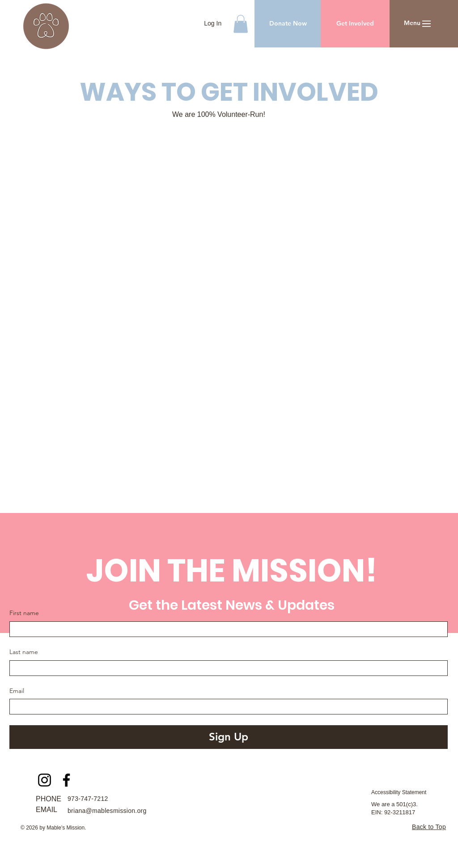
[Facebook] (66, 780)
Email (17, 691)
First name (24, 613)
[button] (241, 24)
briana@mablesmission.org (107, 811)
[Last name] (226, 668)
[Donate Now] (288, 24)
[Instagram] (45, 780)
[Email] (226, 707)
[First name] (226, 629)
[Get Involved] (355, 24)
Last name (24, 652)
